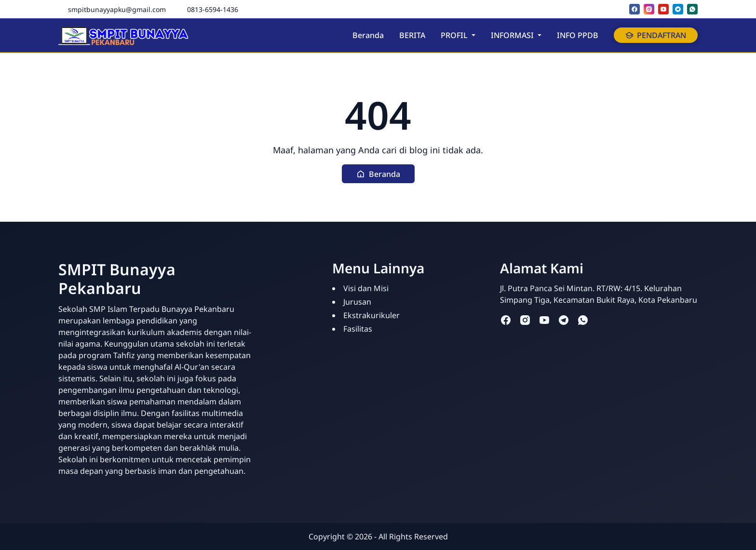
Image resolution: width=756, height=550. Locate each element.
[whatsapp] (692, 9)
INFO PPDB (578, 35)
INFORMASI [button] (513, 35)
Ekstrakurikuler (371, 315)
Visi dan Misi (366, 288)
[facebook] (634, 9)
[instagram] (649, 9)
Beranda (368, 35)
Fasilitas (358, 329)
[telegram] (678, 9)
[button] (378, 174)
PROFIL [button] (455, 35)
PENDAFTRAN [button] (656, 35)
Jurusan (357, 302)
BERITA (412, 35)
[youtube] (663, 9)
